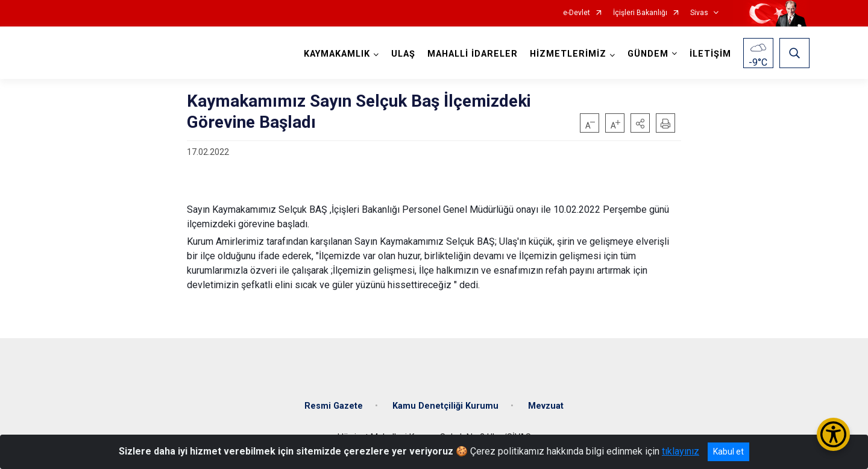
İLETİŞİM (710, 54)
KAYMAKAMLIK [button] (337, 54)
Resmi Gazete (334, 406)
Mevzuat (546, 406)
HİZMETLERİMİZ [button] (568, 54)
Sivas (699, 13)
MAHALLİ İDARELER (473, 54)
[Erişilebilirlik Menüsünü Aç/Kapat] (833, 434)
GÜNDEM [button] (648, 54)
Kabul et (728, 452)
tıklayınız (681, 451)
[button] (640, 123)
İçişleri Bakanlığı (640, 13)
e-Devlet (577, 13)
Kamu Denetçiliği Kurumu (445, 406)
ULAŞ (403, 54)
